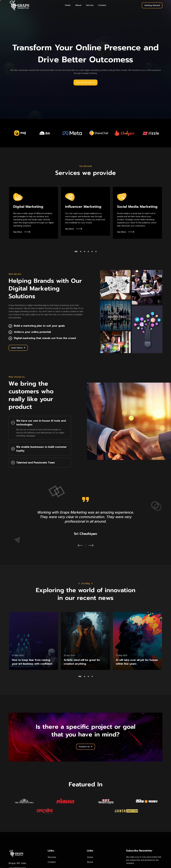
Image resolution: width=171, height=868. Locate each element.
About (78, 5)
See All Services (85, 82)
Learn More (18, 348)
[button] (76, 251)
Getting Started (152, 5)
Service (90, 5)
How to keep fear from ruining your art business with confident (32, 662)
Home (68, 5)
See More (22, 232)
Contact (102, 5)
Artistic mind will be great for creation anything (82, 662)
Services (52, 857)
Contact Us (86, 747)
